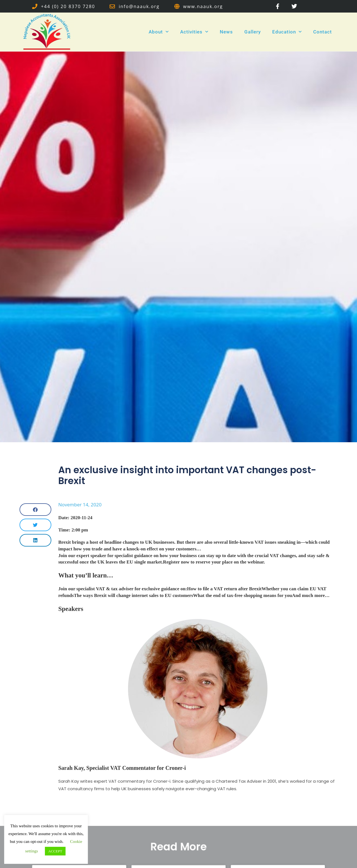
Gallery (253, 32)
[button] (35, 510)
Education (287, 32)
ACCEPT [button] (55, 851)
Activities (194, 32)
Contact (323, 32)
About (159, 32)
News (226, 32)
